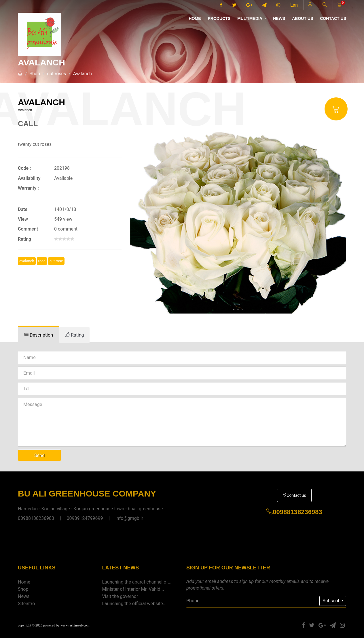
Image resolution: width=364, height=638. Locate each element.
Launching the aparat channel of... (137, 582)
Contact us (333, 18)
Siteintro (26, 604)
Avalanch (83, 74)
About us (303, 18)
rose (42, 261)
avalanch (27, 261)
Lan (294, 5)
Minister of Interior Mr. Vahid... (133, 589)
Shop (35, 74)
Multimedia (252, 18)
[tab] (38, 335)
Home (195, 18)
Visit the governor (120, 596)
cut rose (56, 261)
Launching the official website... (134, 604)
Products (219, 18)
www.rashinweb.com (75, 625)
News (279, 18)
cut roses (57, 74)
